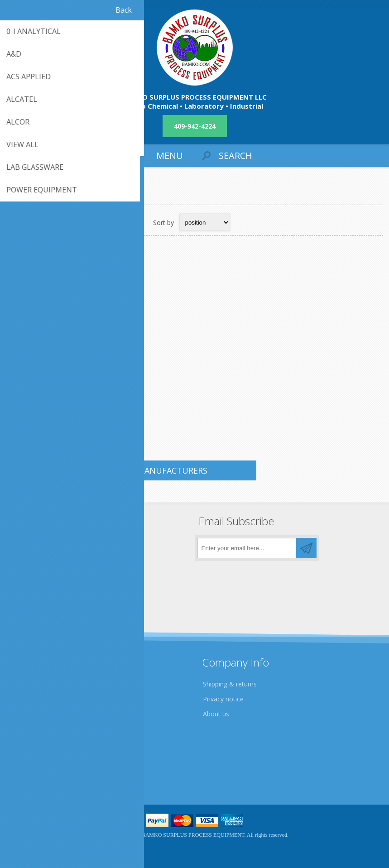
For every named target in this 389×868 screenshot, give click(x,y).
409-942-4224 (195, 126)
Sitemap (25, 772)
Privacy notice (223, 699)
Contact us (29, 757)
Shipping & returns (230, 684)
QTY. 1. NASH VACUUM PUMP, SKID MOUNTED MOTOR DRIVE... (69, 381)
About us (216, 714)
